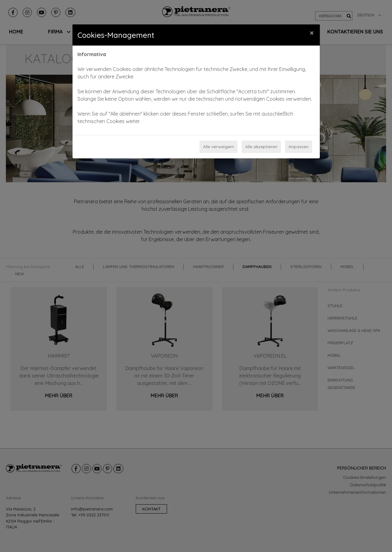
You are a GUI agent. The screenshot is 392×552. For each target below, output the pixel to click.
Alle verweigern (218, 147)
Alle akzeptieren (261, 147)
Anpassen (299, 147)
